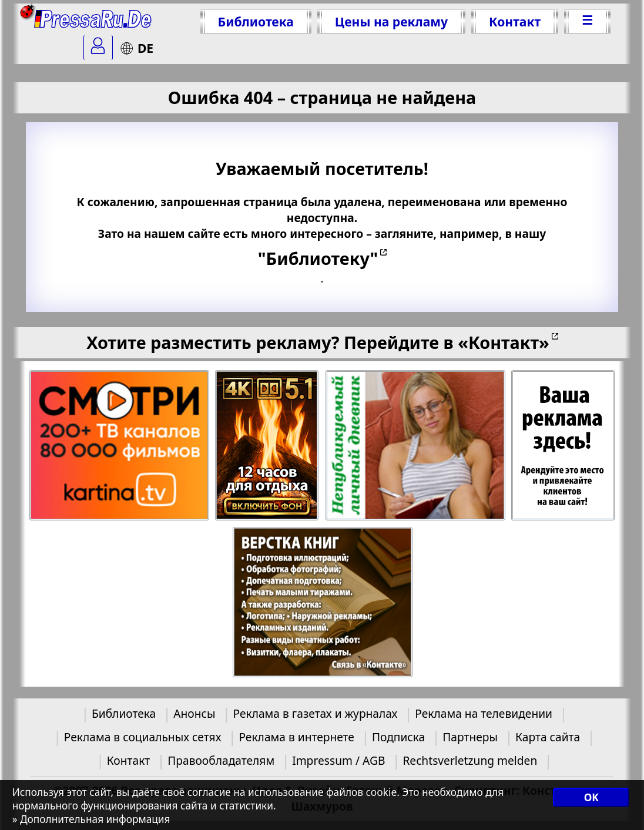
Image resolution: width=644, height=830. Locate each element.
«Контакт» (504, 342)
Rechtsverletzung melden (470, 760)
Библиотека (256, 21)
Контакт (515, 21)
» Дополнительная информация (91, 819)
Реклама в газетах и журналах (316, 713)
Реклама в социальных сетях (143, 737)
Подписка (398, 737)
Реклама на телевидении (484, 713)
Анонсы (194, 713)
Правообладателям (221, 760)
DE (137, 48)
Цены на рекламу (391, 21)
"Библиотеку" (318, 258)
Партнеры (470, 737)
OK (591, 797)
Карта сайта (548, 737)
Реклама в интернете (296, 737)
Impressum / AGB (338, 760)
